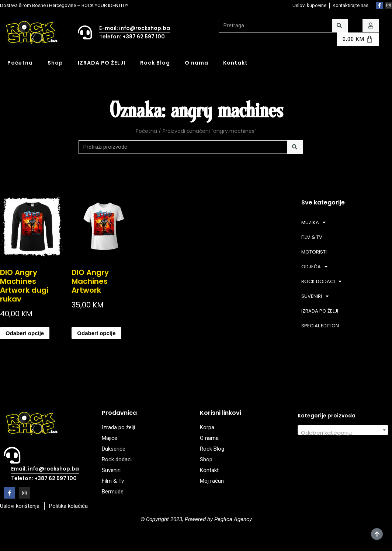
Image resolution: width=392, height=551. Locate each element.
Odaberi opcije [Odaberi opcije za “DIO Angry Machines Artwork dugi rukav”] (25, 333)
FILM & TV (312, 237)
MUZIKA (313, 222)
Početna (20, 63)
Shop (55, 63)
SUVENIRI (315, 296)
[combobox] (343, 430)
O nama (197, 63)
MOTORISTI (314, 252)
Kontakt (235, 63)
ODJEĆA (314, 267)
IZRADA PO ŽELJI (102, 63)
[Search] (340, 26)
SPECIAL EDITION (320, 326)
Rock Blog (155, 63)
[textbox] (343, 433)
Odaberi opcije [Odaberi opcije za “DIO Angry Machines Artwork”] (96, 333)
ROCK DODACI (321, 281)
